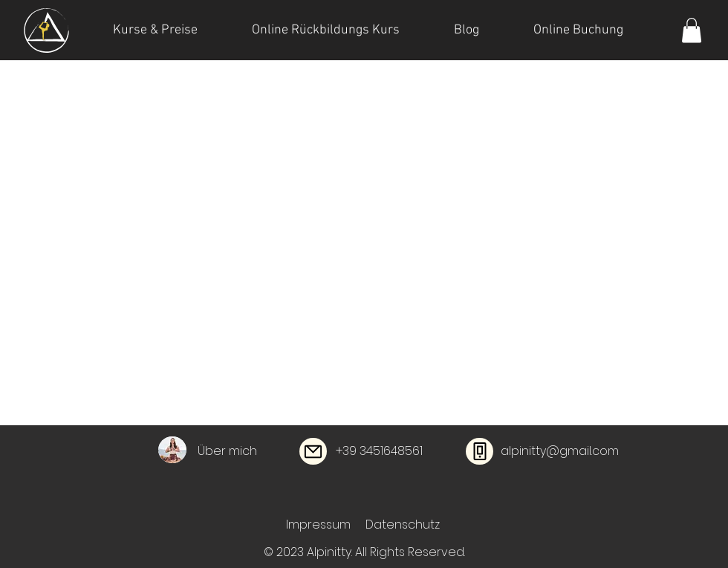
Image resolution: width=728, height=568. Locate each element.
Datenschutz (403, 525)
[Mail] (313, 451)
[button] (692, 30)
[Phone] (480, 451)
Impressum (318, 525)
